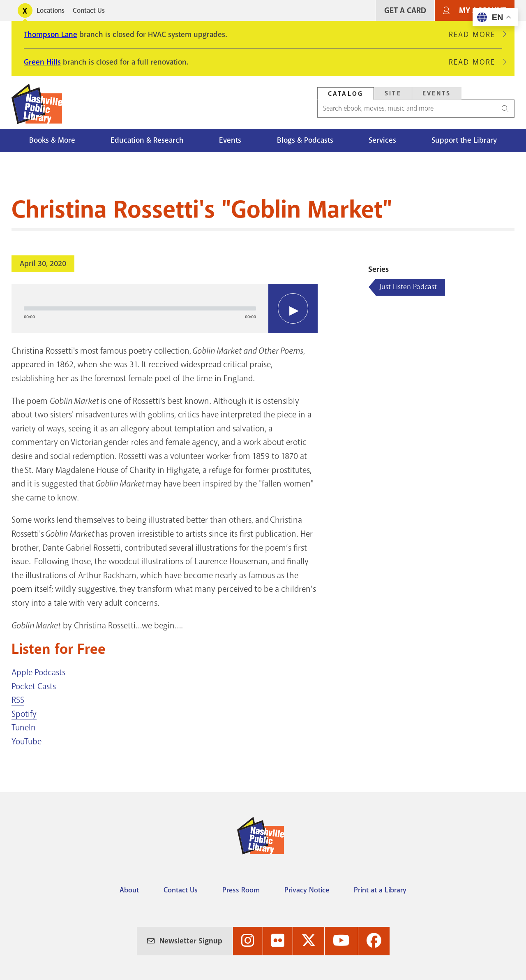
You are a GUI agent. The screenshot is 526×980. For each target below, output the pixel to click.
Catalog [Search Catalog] (346, 94)
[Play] (293, 308)
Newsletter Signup (191, 941)
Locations (51, 10)
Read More (475, 35)
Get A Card (405, 10)
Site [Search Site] (393, 93)
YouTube (27, 741)
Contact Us (89, 10)
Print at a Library (380, 890)
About (129, 890)
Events (230, 140)
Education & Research (147, 140)
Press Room (241, 890)
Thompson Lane (51, 35)
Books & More (52, 140)
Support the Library (464, 140)
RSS (18, 700)
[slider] (140, 308)
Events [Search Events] (437, 93)
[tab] (346, 94)
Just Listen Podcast (408, 287)
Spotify (24, 714)
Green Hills (42, 62)
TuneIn (24, 727)
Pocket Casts (34, 686)
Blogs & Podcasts (305, 140)
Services (382, 140)
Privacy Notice (307, 890)
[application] (165, 308)
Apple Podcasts (38, 672)
